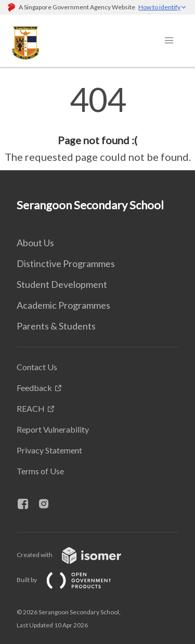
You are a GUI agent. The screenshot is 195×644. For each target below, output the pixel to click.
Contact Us (37, 367)
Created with (77, 555)
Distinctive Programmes (66, 263)
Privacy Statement (49, 450)
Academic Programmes (63, 305)
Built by (72, 580)
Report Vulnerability (53, 429)
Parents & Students (56, 326)
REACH (31, 408)
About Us (35, 243)
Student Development (62, 284)
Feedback (34, 388)
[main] (97, 124)
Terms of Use (40, 471)
